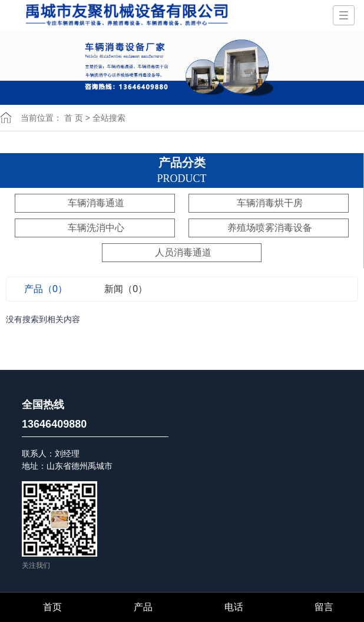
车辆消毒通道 (96, 203)
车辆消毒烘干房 (270, 203)
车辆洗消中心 (96, 228)
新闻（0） (126, 289)
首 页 (74, 118)
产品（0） (46, 289)
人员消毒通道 (183, 252)
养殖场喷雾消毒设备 (270, 228)
